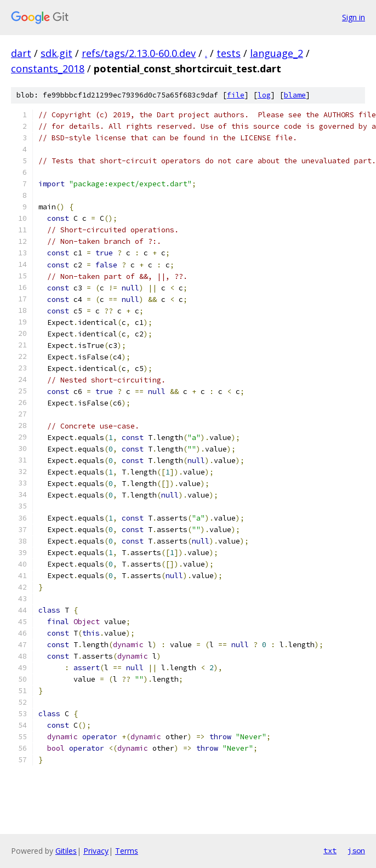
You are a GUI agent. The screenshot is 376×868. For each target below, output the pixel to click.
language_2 (277, 53)
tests (229, 53)
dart (21, 53)
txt (330, 850)
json (356, 850)
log (264, 95)
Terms (127, 851)
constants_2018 (48, 68)
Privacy (96, 851)
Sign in (354, 17)
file (236, 95)
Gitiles (66, 851)
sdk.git (56, 53)
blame (295, 95)
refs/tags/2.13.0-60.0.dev (139, 53)
